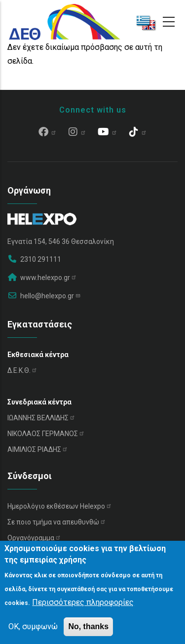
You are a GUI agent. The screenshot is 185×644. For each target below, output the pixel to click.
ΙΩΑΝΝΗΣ (41, 418)
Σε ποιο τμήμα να (57, 522)
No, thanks (88, 626)
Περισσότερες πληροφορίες (83, 602)
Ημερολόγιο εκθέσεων (60, 506)
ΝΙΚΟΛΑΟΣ (46, 434)
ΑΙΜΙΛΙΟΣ (38, 449)
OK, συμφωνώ (33, 626)
